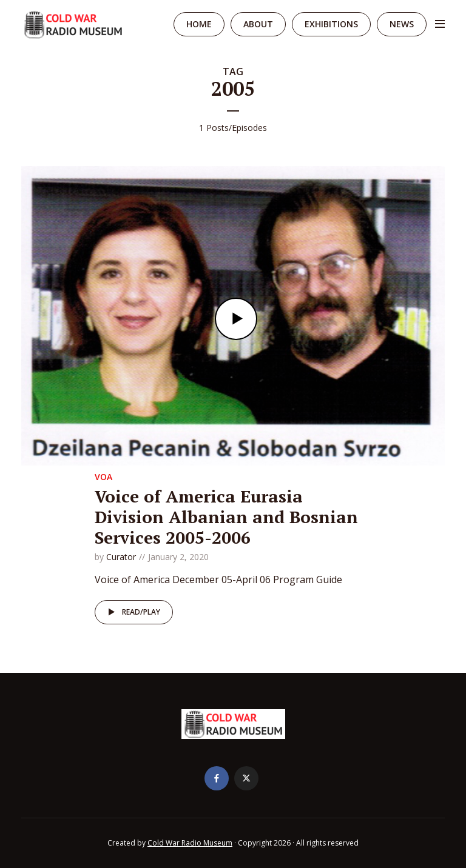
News (402, 24)
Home (199, 24)
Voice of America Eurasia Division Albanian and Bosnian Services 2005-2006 (226, 516)
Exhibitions (331, 24)
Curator (121, 557)
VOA (103, 477)
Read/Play (132, 612)
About (258, 24)
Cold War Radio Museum (190, 843)
